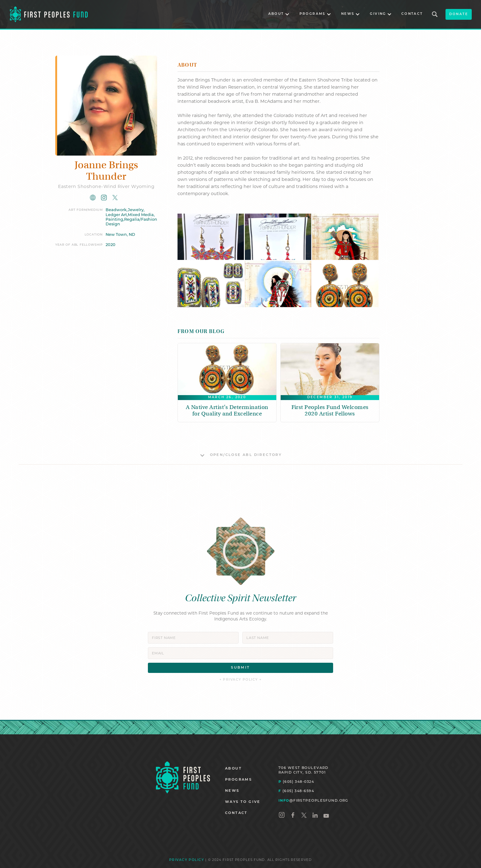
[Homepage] (183, 777)
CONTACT (412, 14)
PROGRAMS (238, 780)
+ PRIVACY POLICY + (241, 680)
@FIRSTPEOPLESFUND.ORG (314, 800)
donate (459, 14)
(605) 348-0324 (296, 782)
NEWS (232, 791)
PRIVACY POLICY (187, 860)
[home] (49, 14)
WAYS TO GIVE (243, 802)
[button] (279, 14)
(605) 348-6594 (296, 791)
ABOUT (233, 769)
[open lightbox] (211, 237)
